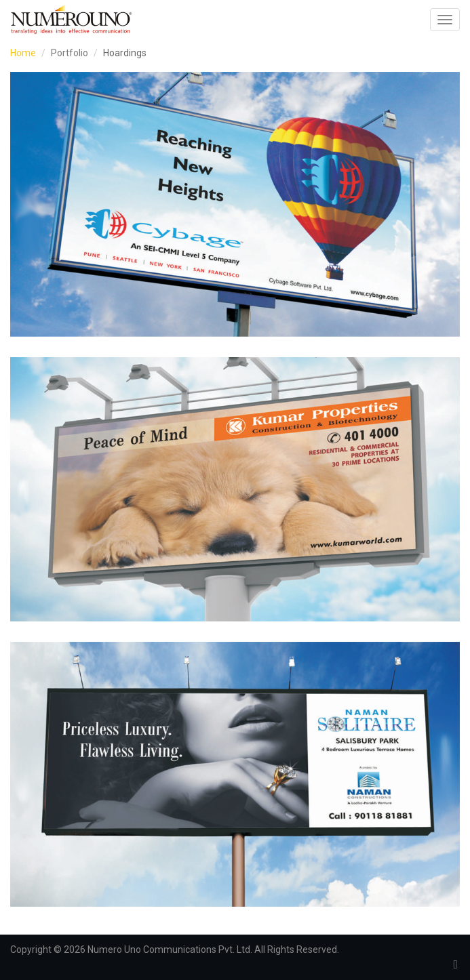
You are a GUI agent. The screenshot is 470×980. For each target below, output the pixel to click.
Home (23, 53)
